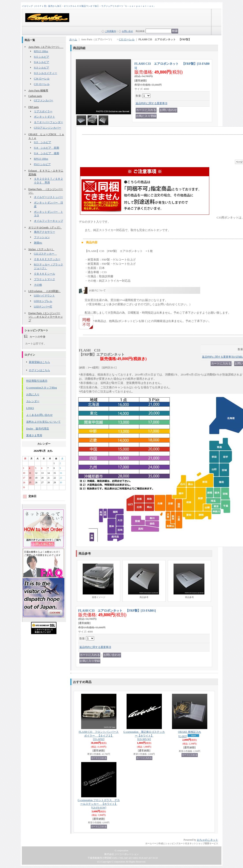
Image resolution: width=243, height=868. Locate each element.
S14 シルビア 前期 (47, 148)
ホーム (73, 39)
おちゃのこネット (207, 840)
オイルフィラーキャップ (49, 221)
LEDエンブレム (43, 301)
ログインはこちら (39, 370)
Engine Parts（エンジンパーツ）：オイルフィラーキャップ (46, 317)
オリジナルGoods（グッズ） (45, 228)
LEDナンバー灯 (43, 307)
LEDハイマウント (44, 296)
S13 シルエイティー (46, 73)
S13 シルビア (42, 68)
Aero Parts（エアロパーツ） (46, 47)
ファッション (42, 237)
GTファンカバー (44, 100)
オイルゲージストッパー (49, 197)
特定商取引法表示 (37, 381)
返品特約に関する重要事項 (151, 103)
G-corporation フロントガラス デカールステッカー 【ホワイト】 (99, 804)
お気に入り (33, 394)
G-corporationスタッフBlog (42, 388)
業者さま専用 (34, 435)
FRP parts (34, 107)
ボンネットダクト (45, 117)
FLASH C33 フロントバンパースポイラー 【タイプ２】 (99, 736)
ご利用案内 (110, 31)
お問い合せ (127, 31)
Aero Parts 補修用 (38, 91)
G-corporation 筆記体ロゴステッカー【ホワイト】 (144, 736)
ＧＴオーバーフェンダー (49, 122)
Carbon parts (35, 96)
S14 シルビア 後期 (47, 153)
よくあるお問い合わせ (39, 415)
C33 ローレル (42, 84)
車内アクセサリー (45, 232)
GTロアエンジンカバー (48, 128)
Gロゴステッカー (46, 254)
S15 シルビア (42, 57)
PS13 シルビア (42, 164)
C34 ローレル (42, 79)
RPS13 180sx (41, 51)
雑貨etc (38, 243)
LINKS (30, 408)
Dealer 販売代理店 (38, 429)
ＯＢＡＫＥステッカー (47, 259)
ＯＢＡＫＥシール (45, 274)
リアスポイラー (43, 111)
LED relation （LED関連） (45, 291)
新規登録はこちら (39, 362)
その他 (38, 285)
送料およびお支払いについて (43, 422)
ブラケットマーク (45, 279)
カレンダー (33, 401)
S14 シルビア (42, 62)
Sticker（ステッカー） (41, 249)
